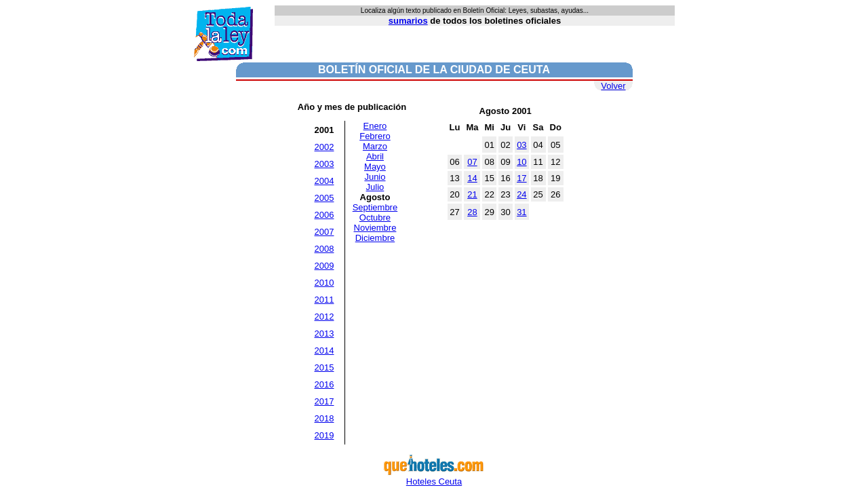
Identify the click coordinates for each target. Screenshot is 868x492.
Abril (375, 156)
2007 (324, 232)
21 (472, 194)
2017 (324, 401)
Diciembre (375, 238)
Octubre (375, 217)
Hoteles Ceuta (434, 477)
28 (472, 212)
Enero (375, 126)
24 (521, 194)
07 (472, 162)
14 (472, 178)
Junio (375, 177)
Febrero (375, 136)
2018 (324, 418)
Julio (375, 187)
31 (521, 212)
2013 (324, 334)
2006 (324, 215)
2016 (324, 384)
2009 (324, 266)
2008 (324, 249)
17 (521, 178)
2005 (324, 198)
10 (521, 162)
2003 (324, 164)
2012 (324, 317)
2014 (324, 351)
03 (521, 145)
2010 (324, 283)
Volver (613, 86)
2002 (324, 147)
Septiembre (375, 207)
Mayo (375, 167)
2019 (324, 435)
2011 (324, 300)
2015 (324, 367)
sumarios (408, 21)
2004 (324, 181)
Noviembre (375, 228)
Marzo (375, 146)
